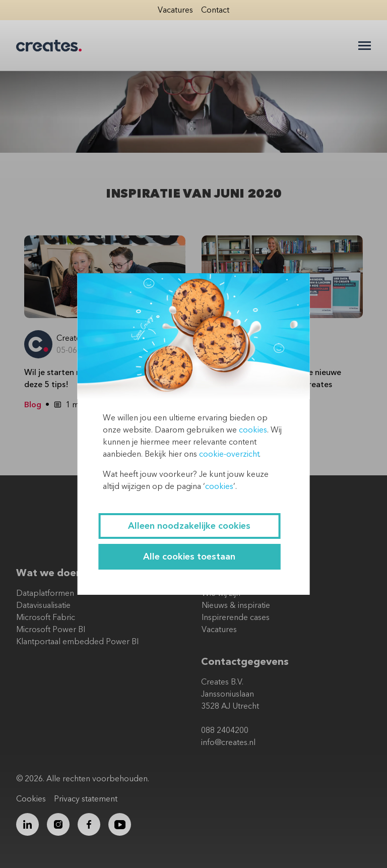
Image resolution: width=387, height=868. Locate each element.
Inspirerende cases (236, 617)
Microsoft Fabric (46, 617)
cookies (253, 430)
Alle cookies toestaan (189, 557)
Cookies (31, 799)
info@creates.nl (228, 742)
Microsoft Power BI (51, 630)
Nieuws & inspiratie (236, 605)
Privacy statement (86, 799)
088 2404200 (225, 730)
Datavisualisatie (43, 605)
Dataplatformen (45, 593)
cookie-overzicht (229, 454)
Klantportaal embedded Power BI (77, 642)
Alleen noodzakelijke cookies (189, 526)
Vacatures (175, 10)
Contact (215, 10)
